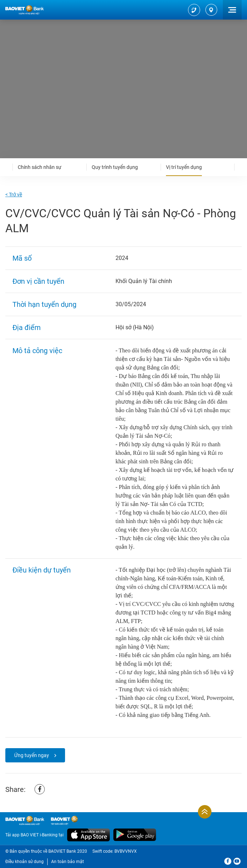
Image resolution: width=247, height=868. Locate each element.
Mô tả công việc (37, 351)
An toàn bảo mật (68, 862)
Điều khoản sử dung (25, 862)
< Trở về (14, 195)
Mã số (22, 258)
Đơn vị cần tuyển (38, 281)
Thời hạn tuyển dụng (44, 304)
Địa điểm (27, 328)
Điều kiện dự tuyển (42, 570)
